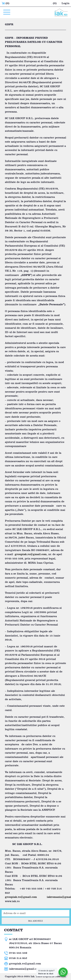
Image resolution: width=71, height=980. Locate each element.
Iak (33, 976)
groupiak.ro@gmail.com (31, 554)
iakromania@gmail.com (25, 969)
